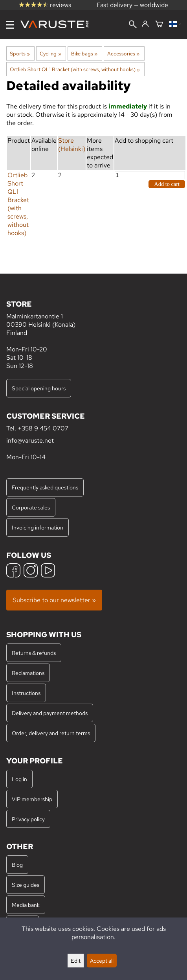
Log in (19, 779)
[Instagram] (31, 571)
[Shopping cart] (159, 25)
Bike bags (84, 53)
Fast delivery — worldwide (132, 5)
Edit (76, 961)
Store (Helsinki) (72, 145)
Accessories (123, 53)
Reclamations (28, 673)
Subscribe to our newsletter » (54, 600)
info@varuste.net (30, 440)
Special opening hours (39, 388)
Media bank (26, 905)
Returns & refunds (34, 653)
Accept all (102, 961)
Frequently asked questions (45, 487)
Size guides (26, 885)
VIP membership (32, 799)
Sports (20, 53)
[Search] (133, 25)
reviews (45, 5)
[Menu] (10, 25)
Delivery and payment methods (50, 713)
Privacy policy (28, 819)
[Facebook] (13, 571)
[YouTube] (48, 571)
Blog (17, 865)
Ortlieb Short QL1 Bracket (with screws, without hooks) (75, 69)
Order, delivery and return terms (51, 733)
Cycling (50, 53)
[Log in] (145, 24)
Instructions (26, 693)
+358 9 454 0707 (43, 428)
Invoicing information (38, 527)
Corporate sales (31, 507)
